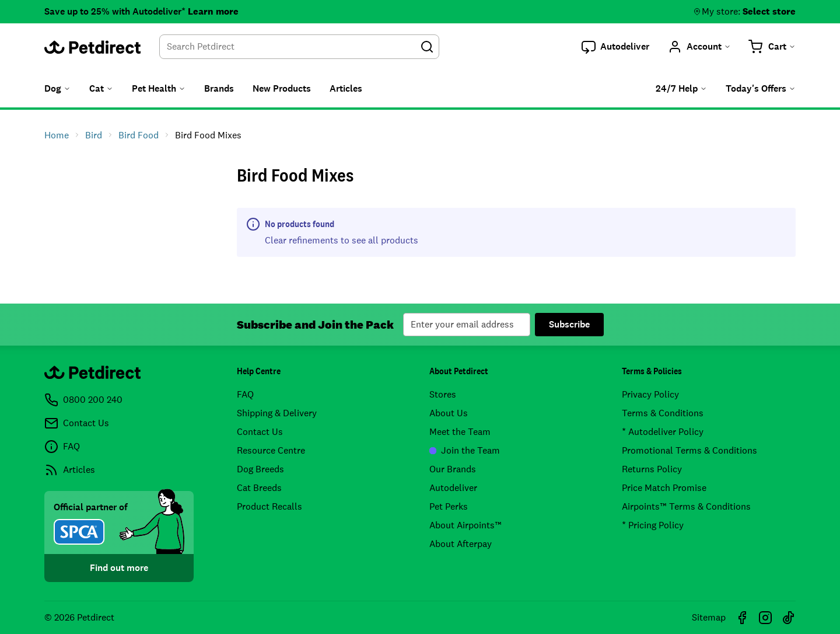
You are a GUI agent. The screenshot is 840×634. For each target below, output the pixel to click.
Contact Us (260, 432)
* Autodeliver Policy (663, 432)
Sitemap (709, 617)
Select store (769, 11)
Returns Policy (652, 469)
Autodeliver (453, 488)
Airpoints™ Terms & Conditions (686, 506)
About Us (449, 413)
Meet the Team (460, 432)
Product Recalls (269, 506)
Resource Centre (271, 450)
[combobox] (299, 47)
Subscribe (569, 324)
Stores (443, 394)
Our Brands (453, 469)
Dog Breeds (260, 469)
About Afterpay (461, 544)
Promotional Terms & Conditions (689, 450)
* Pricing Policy (653, 525)
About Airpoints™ (466, 525)
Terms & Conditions (663, 413)
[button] (615, 47)
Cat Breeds (259, 488)
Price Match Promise (664, 488)
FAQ (245, 394)
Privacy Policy (650, 394)
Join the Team (465, 450)
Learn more (213, 11)
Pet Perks (449, 506)
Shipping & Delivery (277, 413)
